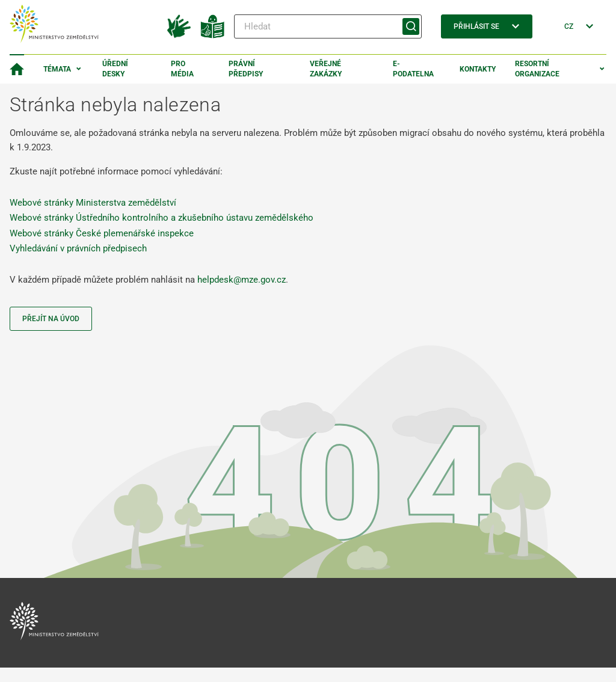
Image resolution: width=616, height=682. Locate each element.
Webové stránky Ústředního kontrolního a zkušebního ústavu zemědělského (162, 218)
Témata (57, 69)
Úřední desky (115, 69)
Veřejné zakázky (326, 69)
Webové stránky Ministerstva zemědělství (93, 203)
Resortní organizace (537, 69)
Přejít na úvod (51, 319)
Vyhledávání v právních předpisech (78, 248)
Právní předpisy (246, 69)
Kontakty (478, 69)
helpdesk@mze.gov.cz (242, 280)
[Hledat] (328, 26)
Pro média (182, 69)
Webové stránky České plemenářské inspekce (102, 233)
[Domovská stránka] (17, 69)
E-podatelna (413, 69)
